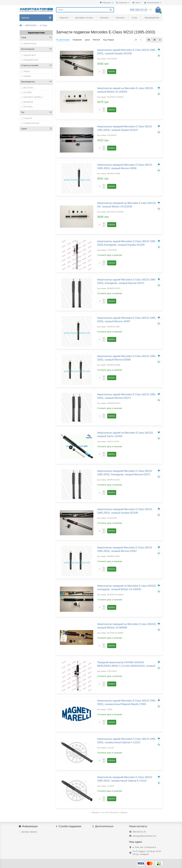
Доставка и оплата (84, 18)
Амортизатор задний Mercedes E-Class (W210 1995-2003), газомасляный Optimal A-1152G (127, 741)
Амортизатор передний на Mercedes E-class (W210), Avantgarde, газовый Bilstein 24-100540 (127, 587)
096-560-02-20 (139, 832)
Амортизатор (30, 43)
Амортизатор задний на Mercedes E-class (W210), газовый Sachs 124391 (125, 434)
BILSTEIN (28, 88)
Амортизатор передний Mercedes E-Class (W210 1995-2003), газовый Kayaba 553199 (125, 511)
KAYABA (28, 92)
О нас (135, 18)
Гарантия (64, 18)
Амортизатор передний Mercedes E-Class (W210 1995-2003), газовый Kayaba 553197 (125, 128)
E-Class (44, 25)
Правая (27, 76)
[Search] (85, 10)
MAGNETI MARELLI (33, 97)
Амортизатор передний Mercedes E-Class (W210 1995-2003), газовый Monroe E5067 (125, 549)
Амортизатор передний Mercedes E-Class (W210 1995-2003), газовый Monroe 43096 (125, 166)
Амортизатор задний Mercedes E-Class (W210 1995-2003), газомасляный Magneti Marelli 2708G (127, 702)
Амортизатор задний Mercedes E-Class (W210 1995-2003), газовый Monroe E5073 (127, 396)
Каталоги (104, 18)
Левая (27, 71)
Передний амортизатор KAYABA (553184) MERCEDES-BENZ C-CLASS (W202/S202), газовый (126, 664)
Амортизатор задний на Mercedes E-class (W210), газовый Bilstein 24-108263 (125, 90)
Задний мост (30, 55)
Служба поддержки (69, 826)
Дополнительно (103, 826)
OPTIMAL (28, 107)
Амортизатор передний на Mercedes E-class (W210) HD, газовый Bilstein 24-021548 (126, 205)
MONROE (28, 102)
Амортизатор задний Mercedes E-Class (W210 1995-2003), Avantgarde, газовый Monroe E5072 (127, 281)
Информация (29, 826)
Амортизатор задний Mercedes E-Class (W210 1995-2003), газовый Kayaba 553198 (127, 52)
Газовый (28, 118)
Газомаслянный (31, 123)
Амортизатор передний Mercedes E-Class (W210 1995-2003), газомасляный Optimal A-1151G (125, 779)
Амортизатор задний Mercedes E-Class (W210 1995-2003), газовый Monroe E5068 (127, 358)
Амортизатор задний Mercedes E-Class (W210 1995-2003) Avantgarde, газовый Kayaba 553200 (127, 243)
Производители (152, 18)
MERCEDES (31, 25)
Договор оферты (29, 832)
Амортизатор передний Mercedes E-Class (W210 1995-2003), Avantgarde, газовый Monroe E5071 (125, 473)
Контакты (120, 18)
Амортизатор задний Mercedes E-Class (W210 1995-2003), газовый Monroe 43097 (127, 320)
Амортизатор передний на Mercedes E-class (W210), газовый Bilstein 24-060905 (127, 626)
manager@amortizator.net (144, 836)
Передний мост (31, 60)
